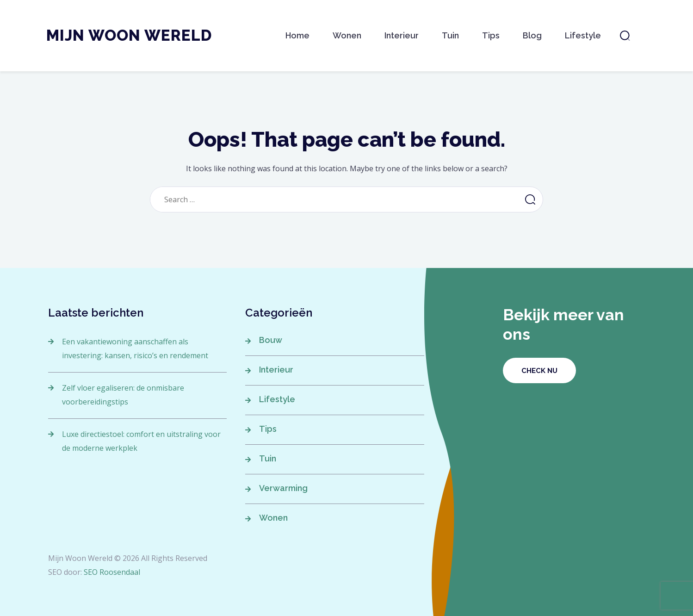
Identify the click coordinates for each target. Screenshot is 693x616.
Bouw (271, 340)
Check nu (539, 371)
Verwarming (283, 488)
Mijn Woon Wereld (129, 35)
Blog (532, 35)
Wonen (347, 35)
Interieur (402, 35)
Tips (491, 35)
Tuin (450, 35)
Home (297, 35)
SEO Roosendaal (112, 572)
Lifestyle (583, 35)
